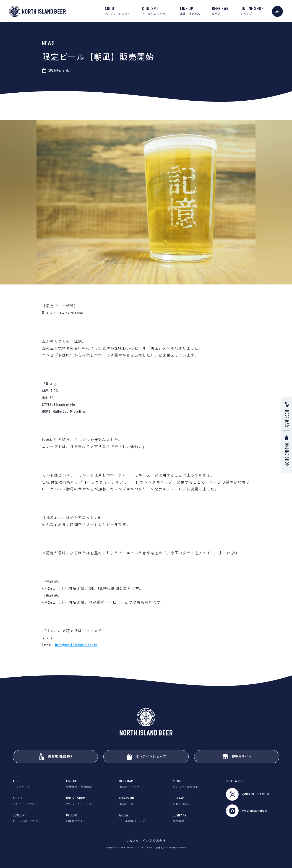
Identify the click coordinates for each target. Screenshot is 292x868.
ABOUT (117, 11)
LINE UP (190, 11)
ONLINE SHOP (252, 11)
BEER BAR (220, 11)
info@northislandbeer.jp (76, 645)
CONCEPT (155, 11)
